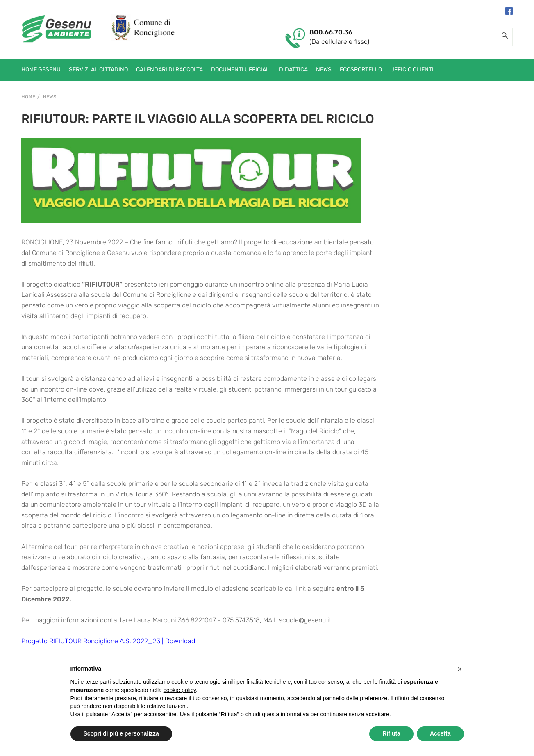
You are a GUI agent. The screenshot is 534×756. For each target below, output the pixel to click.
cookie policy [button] (180, 690)
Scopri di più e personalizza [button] (121, 733)
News (50, 97)
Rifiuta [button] (391, 733)
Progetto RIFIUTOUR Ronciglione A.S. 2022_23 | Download (108, 641)
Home (28, 97)
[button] (460, 669)
